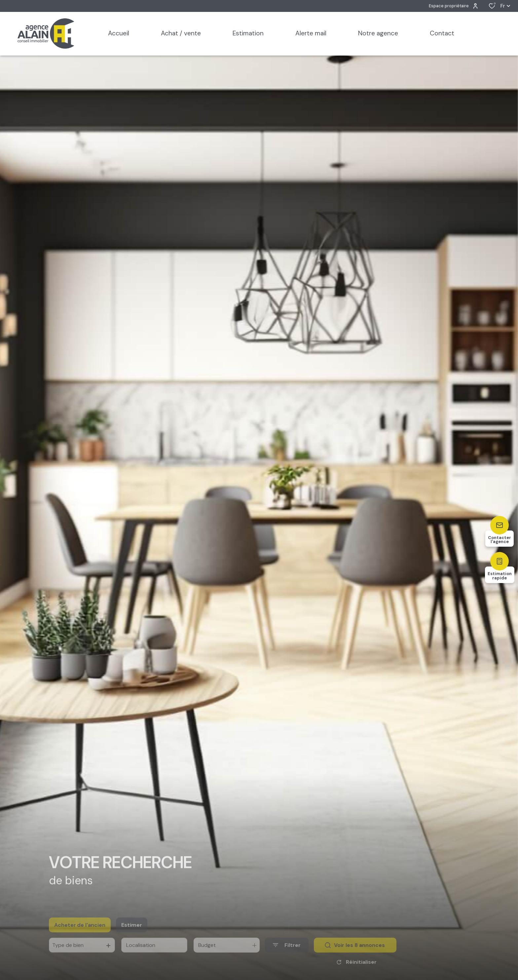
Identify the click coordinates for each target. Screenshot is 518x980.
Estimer (132, 932)
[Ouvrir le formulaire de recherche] (287, 953)
